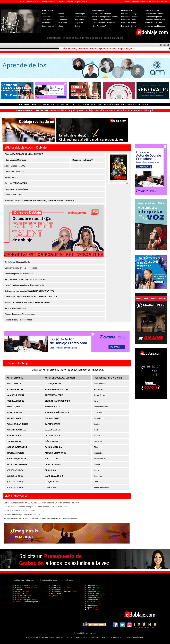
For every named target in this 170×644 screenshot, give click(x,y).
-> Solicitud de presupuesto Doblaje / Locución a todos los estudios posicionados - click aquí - (85, 111)
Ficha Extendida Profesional (103, 23)
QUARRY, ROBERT (16, 395)
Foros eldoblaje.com (153, 17)
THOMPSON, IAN (15, 441)
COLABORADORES (47, 2)
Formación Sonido (129, 20)
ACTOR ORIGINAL (51, 370)
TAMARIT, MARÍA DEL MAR (57, 412)
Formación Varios (128, 23)
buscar (165, 45)
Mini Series (80, 20)
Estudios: (54, 585)
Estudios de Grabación (101, 14)
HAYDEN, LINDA (15, 407)
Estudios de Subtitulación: (61, 587)
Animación (63, 20)
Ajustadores (47, 23)
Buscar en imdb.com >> (83, 160)
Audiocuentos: (92, 600)
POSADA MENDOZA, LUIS (57, 389)
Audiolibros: (91, 597)
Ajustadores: (19, 591)
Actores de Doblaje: (22, 585)
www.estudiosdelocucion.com (88, 637)
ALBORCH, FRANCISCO (56, 453)
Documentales (81, 17)
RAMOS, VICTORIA (53, 447)
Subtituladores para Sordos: (26, 600)
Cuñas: (89, 610)
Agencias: (54, 595)
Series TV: (91, 587)
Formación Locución (130, 17)
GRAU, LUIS (50, 470)
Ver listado (70, 200)
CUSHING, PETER (15, 389)
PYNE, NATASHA (15, 412)
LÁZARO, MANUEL (53, 436)
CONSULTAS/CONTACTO (67, 2)
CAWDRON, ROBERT (17, 459)
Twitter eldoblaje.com (154, 23)
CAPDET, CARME (53, 424)
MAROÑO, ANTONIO (54, 476)
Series (61, 17)
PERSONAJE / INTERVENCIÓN (108, 378)
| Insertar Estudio (56, 200)
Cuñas (78, 26)
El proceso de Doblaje (154, 14)
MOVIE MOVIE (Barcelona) (35, 200)
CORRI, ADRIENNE (16, 401)
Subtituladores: (20, 595)
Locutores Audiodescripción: (26, 602)
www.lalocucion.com (135, 637)
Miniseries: (91, 602)
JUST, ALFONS (52, 459)
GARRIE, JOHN (14, 436)
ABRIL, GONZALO (53, 464)
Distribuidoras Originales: (61, 591)
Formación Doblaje (129, 14)
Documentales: (93, 593)
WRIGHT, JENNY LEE (17, 430)
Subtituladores (48, 26)
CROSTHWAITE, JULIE (17, 447)
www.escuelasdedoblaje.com (113, 637)
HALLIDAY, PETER (15, 453)
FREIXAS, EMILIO (53, 418)
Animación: (91, 591)
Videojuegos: (92, 606)
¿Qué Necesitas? (99, 26)
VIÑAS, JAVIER (20, 183)
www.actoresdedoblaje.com (38, 637)
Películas (62, 14)
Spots (61, 26)
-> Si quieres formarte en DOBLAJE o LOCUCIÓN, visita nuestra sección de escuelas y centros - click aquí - (86, 105)
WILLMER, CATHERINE (18, 424)
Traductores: (19, 593)
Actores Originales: (22, 587)
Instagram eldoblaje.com (155, 26)
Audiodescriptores (22, 597)
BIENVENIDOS (33, 2)
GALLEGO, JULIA (53, 430)
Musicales (63, 23)
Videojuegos (80, 14)
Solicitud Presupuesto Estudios (105, 17)
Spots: (89, 608)
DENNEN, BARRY (15, 418)
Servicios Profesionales (101, 20)
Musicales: (91, 589)
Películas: (90, 585)
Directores (46, 17)
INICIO (23, 2)
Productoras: (56, 593)
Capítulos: (91, 604)
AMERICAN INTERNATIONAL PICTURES (41, 297)
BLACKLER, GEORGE (17, 464)
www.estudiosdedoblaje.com (62, 637)
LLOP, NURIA (51, 487)
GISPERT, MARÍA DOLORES (57, 401)
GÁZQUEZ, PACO (53, 482)
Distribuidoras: (56, 589)
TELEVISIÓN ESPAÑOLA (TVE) (41, 291)
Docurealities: (92, 595)
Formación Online (129, 26)
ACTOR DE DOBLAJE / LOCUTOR (76, 370)
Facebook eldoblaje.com (155, 20)
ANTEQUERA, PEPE (54, 395)
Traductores (47, 20)
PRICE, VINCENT (15, 384)
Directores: (19, 589)
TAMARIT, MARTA (53, 407)
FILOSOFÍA (83, 2)
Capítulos (79, 23)
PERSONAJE (98, 370)
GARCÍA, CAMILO (53, 384)
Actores (45, 14)
